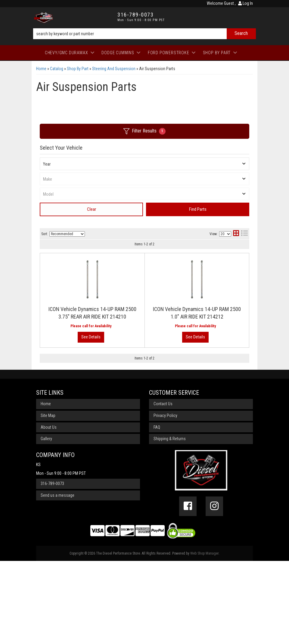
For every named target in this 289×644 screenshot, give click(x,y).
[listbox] (144, 164)
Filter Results (144, 131)
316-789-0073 (52, 567)
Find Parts (198, 209)
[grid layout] (236, 234)
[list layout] (244, 234)
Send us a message (57, 578)
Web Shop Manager (204, 636)
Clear (92, 209)
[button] (144, 34)
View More (224, 330)
